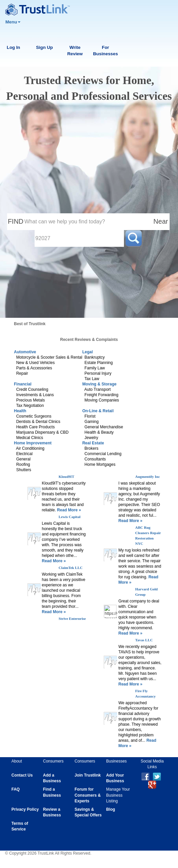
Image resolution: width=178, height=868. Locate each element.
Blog (111, 809)
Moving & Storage (99, 384)
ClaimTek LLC (71, 568)
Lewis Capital (70, 517)
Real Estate (93, 443)
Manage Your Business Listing (118, 795)
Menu (13, 22)
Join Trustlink (88, 775)
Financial (23, 384)
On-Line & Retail (98, 411)
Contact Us (22, 775)
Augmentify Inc (147, 477)
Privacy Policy (25, 809)
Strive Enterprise (72, 619)
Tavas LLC (144, 640)
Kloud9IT (66, 477)
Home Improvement (33, 443)
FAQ (16, 789)
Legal (87, 352)
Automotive (25, 352)
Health (20, 411)
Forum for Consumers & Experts (88, 795)
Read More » (69, 510)
